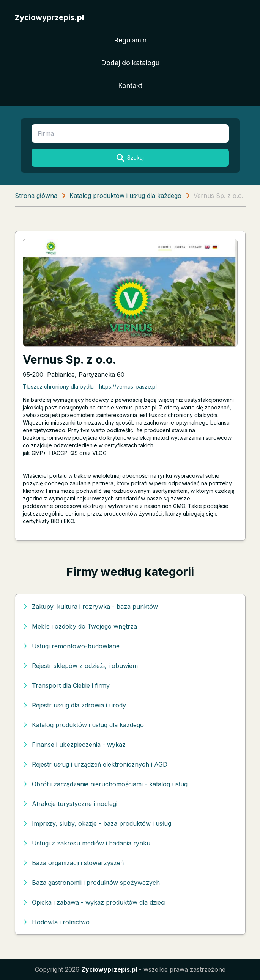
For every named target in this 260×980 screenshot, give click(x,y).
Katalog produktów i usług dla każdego (125, 196)
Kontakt (130, 85)
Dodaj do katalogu (130, 63)
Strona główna (36, 196)
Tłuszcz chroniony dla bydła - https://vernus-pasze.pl (90, 387)
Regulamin (130, 40)
